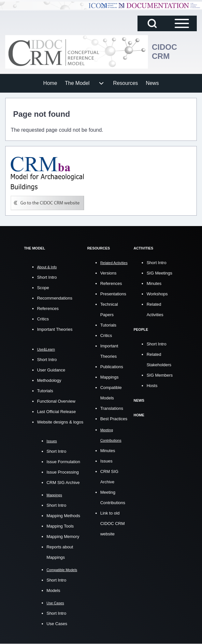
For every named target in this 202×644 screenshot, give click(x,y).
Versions (108, 273)
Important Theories (55, 329)
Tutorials (45, 391)
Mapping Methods (63, 516)
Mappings (109, 377)
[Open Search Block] (152, 23)
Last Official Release (57, 412)
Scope (43, 288)
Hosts (152, 386)
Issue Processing (63, 472)
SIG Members (160, 375)
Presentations (113, 294)
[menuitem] (50, 83)
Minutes (108, 451)
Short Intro (47, 277)
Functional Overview (56, 401)
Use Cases (57, 624)
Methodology (49, 380)
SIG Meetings (159, 273)
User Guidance (51, 370)
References (48, 309)
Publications (112, 367)
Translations (112, 408)
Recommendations (55, 298)
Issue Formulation (63, 462)
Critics (43, 319)
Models (53, 590)
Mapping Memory (63, 537)
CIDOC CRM (164, 52)
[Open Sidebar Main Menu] (182, 23)
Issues (107, 461)
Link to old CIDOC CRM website (113, 523)
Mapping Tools (60, 526)
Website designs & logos (60, 422)
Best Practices (114, 419)
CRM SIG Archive (63, 483)
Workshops (157, 294)
